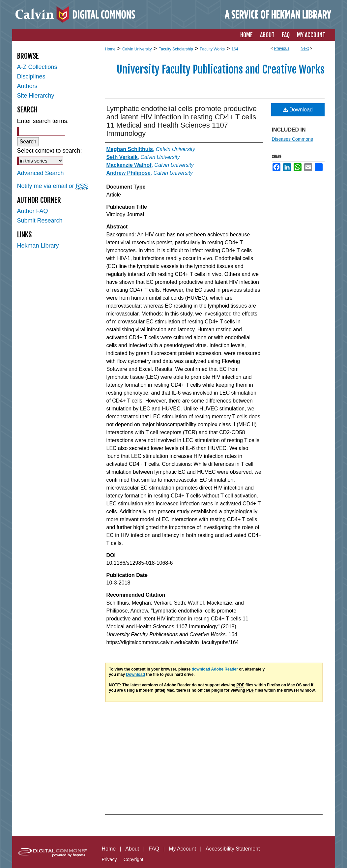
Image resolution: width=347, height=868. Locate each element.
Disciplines (31, 76)
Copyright (133, 859)
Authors (27, 86)
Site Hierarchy (36, 96)
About (132, 849)
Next (305, 48)
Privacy (109, 859)
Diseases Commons (292, 139)
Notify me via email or (53, 186)
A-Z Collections (37, 67)
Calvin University (137, 49)
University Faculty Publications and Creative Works (221, 70)
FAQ (154, 849)
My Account (182, 849)
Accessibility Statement (233, 849)
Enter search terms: (43, 121)
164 (235, 49)
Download (298, 110)
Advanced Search (41, 173)
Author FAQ (33, 211)
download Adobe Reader (215, 669)
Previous (282, 48)
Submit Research (40, 221)
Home (110, 49)
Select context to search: (50, 151)
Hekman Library (38, 246)
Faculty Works (212, 49)
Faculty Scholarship (176, 49)
